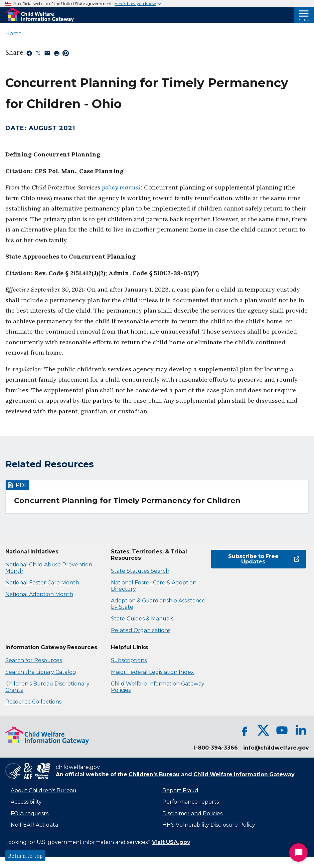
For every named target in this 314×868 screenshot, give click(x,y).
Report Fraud (180, 790)
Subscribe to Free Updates (264, 559)
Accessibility (26, 802)
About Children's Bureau (44, 790)
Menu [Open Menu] (304, 20)
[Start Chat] (298, 852)
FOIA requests (30, 813)
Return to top (25, 856)
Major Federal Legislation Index (152, 672)
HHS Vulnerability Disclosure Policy (209, 825)
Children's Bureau (154, 774)
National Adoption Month (39, 594)
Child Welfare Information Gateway (244, 774)
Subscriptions (129, 660)
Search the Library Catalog (41, 672)
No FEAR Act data (34, 825)
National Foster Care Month (42, 583)
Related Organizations (141, 630)
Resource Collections (33, 702)
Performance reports (191, 802)
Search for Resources (34, 660)
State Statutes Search (140, 571)
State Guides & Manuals (142, 619)
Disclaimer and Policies (192, 813)
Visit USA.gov (171, 842)
